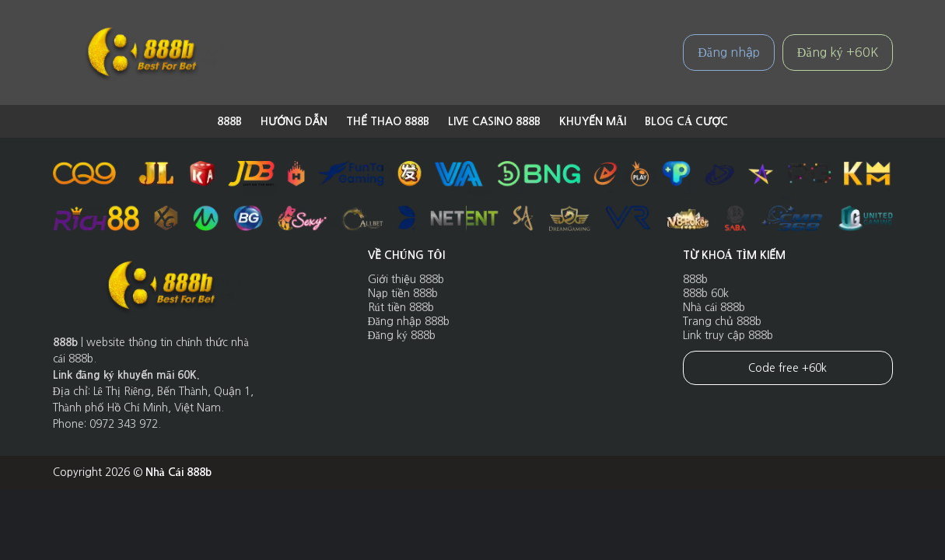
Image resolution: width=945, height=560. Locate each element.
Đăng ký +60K (838, 52)
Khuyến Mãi (593, 121)
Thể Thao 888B (388, 121)
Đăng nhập (729, 52)
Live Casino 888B (494, 121)
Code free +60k (787, 368)
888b (229, 121)
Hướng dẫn (294, 121)
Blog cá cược (686, 121)
